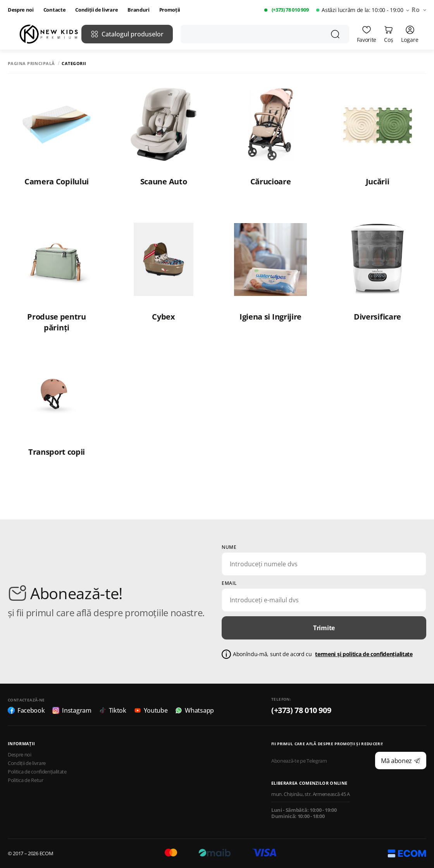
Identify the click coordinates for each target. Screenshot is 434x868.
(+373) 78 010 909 (290, 10)
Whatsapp (194, 710)
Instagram (72, 710)
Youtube (151, 710)
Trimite (324, 628)
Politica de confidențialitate (37, 772)
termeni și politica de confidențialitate (364, 654)
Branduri (138, 10)
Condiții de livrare (96, 10)
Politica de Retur (26, 780)
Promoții (170, 10)
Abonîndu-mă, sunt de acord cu (323, 654)
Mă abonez (401, 761)
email (229, 583)
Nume (229, 547)
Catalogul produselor (127, 34)
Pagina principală (31, 63)
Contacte (54, 10)
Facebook (26, 710)
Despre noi (21, 10)
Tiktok (113, 710)
